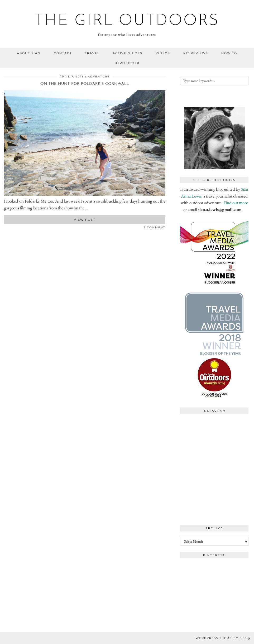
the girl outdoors (127, 21)
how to (229, 53)
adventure (99, 77)
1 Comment (155, 227)
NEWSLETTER (127, 63)
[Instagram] (197, 434)
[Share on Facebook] (5, 228)
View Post (85, 220)
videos (163, 53)
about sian (29, 53)
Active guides (128, 53)
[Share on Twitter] (8, 228)
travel (92, 53)
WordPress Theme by (223, 638)
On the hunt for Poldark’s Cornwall (85, 84)
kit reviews (196, 53)
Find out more (236, 203)
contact (63, 53)
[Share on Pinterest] (11, 228)
